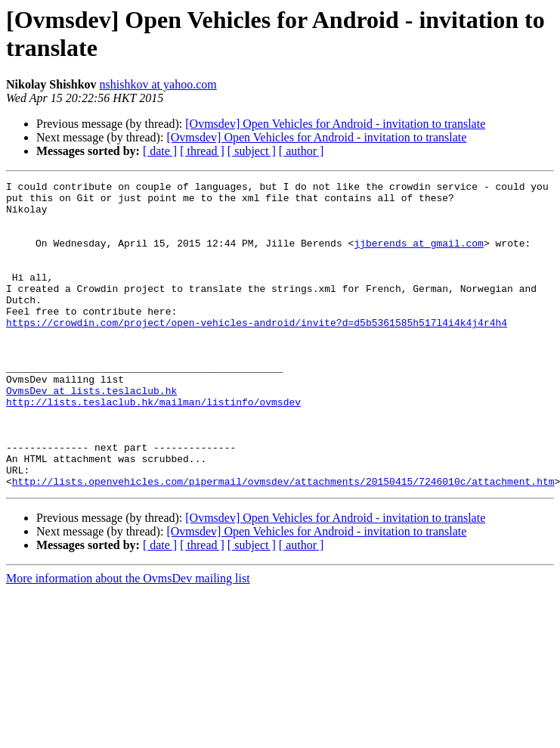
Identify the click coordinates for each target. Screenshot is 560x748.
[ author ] (302, 151)
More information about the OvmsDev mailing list (128, 639)
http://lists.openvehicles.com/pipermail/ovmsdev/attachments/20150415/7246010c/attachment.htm (283, 542)
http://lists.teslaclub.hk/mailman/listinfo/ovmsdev (153, 447)
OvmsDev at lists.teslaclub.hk (91, 433)
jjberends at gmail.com (419, 256)
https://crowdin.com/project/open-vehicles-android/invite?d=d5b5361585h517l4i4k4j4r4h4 (257, 352)
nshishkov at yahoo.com (158, 84)
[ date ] (160, 151)
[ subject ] (252, 151)
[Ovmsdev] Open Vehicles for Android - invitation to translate (335, 124)
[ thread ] (202, 151)
